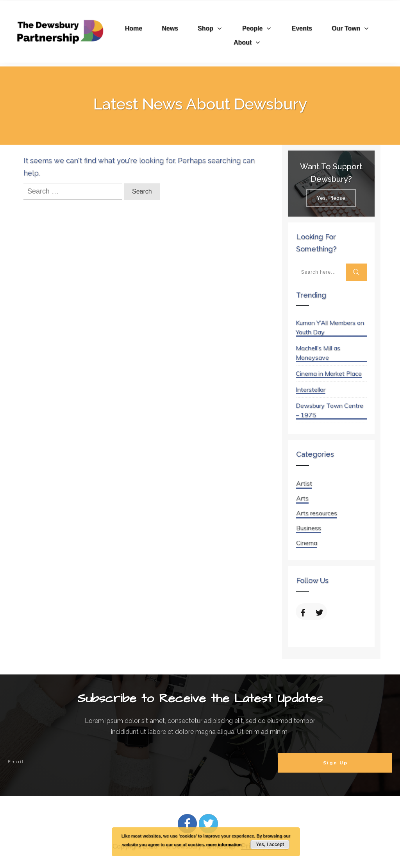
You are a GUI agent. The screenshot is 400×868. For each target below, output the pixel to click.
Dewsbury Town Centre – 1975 (329, 410)
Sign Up (335, 763)
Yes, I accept (270, 845)
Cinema (307, 543)
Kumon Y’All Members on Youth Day (330, 327)
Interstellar (311, 389)
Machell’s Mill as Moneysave (318, 353)
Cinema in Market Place (329, 373)
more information (224, 845)
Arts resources (317, 513)
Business (309, 528)
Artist (304, 483)
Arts (302, 498)
